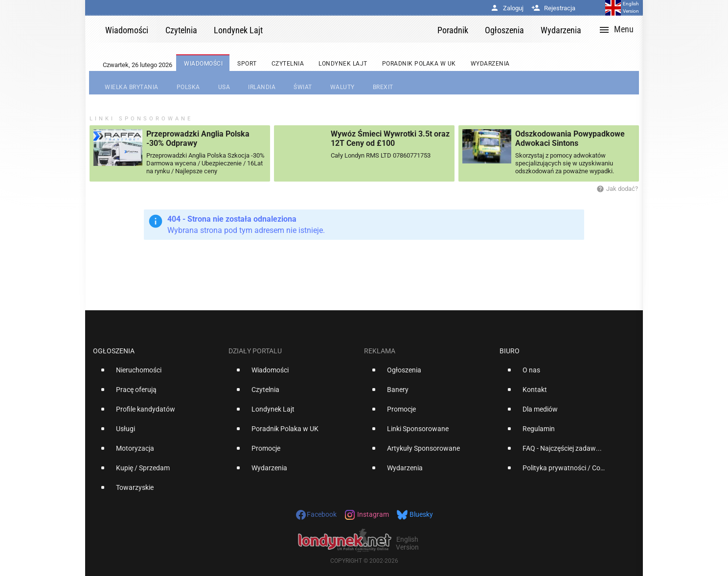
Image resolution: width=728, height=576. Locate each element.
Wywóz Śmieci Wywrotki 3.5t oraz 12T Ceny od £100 (390, 138)
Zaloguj (507, 8)
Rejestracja (553, 8)
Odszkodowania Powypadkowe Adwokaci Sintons (570, 138)
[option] (157, 374)
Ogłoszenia (114, 351)
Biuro (510, 351)
